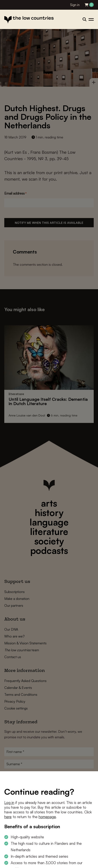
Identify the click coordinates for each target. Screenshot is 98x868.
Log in (9, 803)
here (8, 817)
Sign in (75, 5)
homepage (47, 817)
